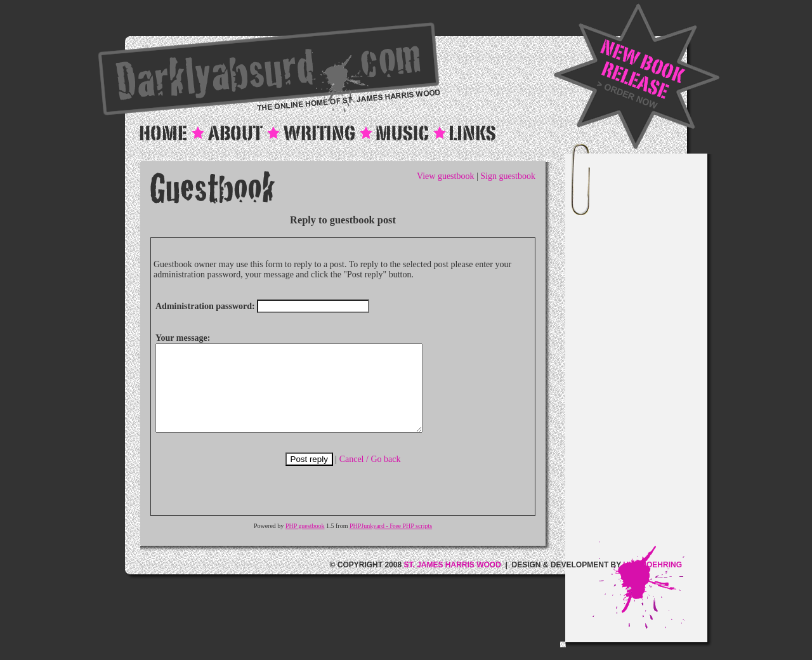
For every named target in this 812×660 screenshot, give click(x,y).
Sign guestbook (508, 176)
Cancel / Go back (370, 476)
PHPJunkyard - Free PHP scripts (391, 543)
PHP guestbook (305, 543)
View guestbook (446, 176)
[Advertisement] (650, 351)
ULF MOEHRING (652, 582)
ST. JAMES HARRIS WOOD (452, 582)
